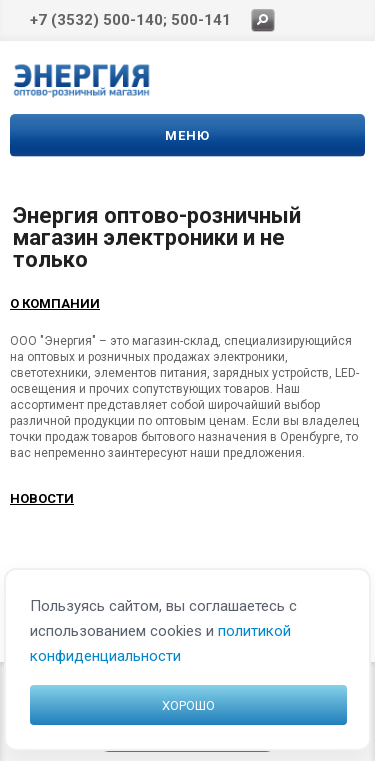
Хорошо (188, 705)
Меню (187, 135)
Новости (42, 498)
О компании (55, 303)
